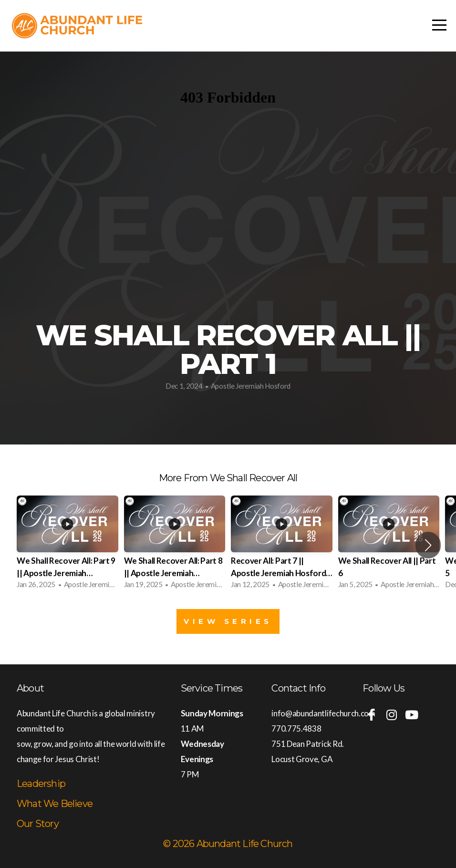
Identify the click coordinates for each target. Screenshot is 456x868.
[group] (67, 545)
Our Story (38, 824)
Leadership (41, 784)
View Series (228, 621)
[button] (428, 545)
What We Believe (55, 804)
